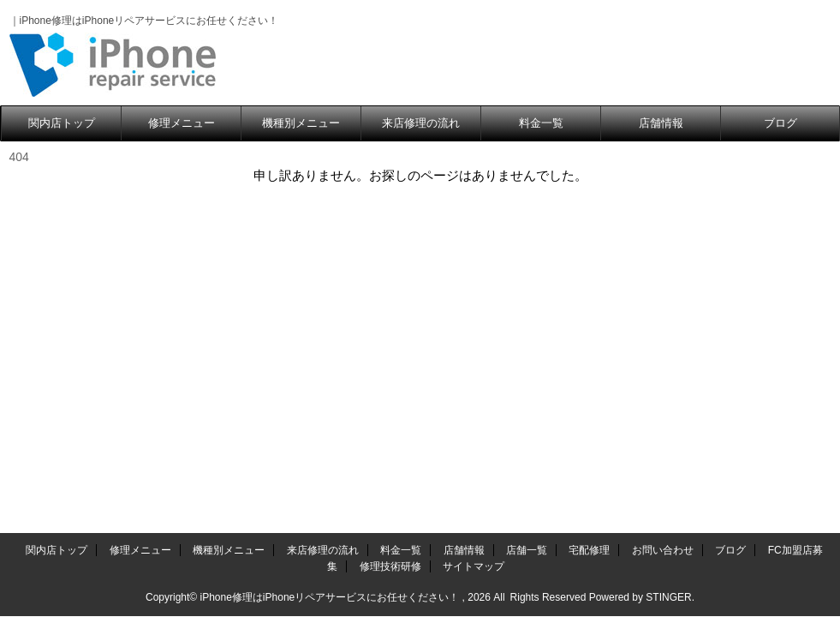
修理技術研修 (390, 566)
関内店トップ (62, 123)
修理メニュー (182, 123)
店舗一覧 (527, 550)
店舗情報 (661, 123)
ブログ (780, 123)
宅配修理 (589, 550)
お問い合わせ (663, 550)
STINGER (668, 597)
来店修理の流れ (421, 123)
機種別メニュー (301, 123)
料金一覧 (541, 123)
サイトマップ (474, 566)
